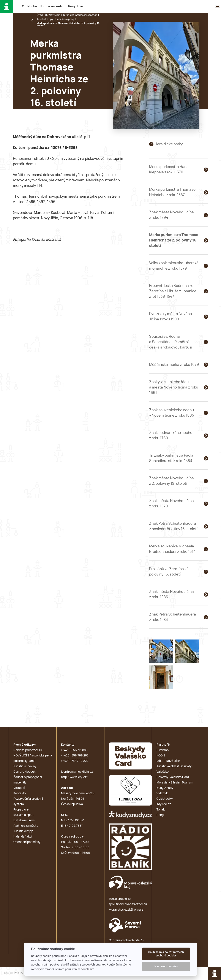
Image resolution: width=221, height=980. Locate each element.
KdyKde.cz (164, 804)
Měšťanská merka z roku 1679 (174, 365)
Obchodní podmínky (27, 842)
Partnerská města (26, 826)
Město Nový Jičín (168, 761)
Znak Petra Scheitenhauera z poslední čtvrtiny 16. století (173, 526)
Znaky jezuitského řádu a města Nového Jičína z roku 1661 (174, 387)
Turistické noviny (25, 766)
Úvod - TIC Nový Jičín (49, 15)
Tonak (161, 810)
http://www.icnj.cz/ (74, 777)
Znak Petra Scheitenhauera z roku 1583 (173, 617)
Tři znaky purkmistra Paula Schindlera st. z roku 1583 (171, 458)
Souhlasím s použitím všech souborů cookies (166, 954)
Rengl (160, 815)
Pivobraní (163, 750)
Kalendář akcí (23, 837)
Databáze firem (24, 820)
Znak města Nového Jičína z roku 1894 (171, 215)
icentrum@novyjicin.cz (77, 772)
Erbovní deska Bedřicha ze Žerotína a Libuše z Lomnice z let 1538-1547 (173, 291)
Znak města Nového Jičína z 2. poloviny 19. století (171, 481)
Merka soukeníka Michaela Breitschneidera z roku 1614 (172, 549)
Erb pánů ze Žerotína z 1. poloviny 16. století (169, 572)
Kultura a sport (24, 815)
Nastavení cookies (166, 966)
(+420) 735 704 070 (75, 761)
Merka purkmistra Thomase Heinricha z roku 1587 (172, 192)
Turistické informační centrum (80, 15)
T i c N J (52, 6)
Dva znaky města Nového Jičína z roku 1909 (170, 317)
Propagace (21, 810)
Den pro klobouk (24, 772)
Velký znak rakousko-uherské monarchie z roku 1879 (174, 266)
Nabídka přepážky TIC (28, 750)
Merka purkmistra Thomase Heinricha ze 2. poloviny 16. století (174, 240)
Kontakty (20, 793)
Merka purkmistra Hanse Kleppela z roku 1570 (170, 169)
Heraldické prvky (65, 19)
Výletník (162, 793)
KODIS (161, 756)
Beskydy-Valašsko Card (173, 777)
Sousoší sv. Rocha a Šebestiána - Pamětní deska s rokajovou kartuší (171, 342)
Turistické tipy (45, 19)
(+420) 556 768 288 (75, 756)
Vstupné (19, 788)
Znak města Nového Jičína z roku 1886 (171, 594)
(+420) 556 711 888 (74, 750)
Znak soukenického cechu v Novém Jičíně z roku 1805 (172, 413)
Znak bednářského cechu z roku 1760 (171, 435)
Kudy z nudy (165, 788)
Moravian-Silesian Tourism (174, 783)
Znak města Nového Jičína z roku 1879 (171, 504)
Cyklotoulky (165, 799)
